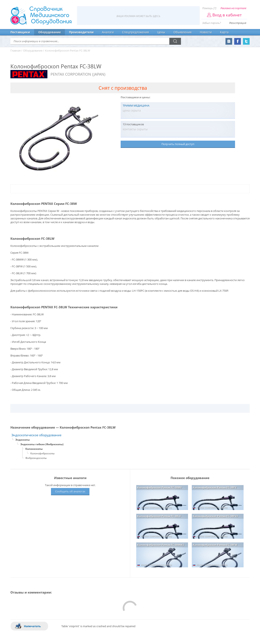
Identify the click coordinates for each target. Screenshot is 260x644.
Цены (161, 32)
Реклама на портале (233, 8)
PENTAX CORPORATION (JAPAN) (78, 74)
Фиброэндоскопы (36, 458)
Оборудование (50, 32)
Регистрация (238, 23)
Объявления (183, 32)
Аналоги (108, 32)
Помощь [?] (209, 8)
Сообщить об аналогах (70, 491)
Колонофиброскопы (42, 453)
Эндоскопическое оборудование (36, 435)
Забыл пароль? (212, 23)
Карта (224, 32)
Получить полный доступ (178, 144)
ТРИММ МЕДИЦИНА (136, 106)
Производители (81, 32)
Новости (206, 32)
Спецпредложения (136, 32)
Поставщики (20, 32)
